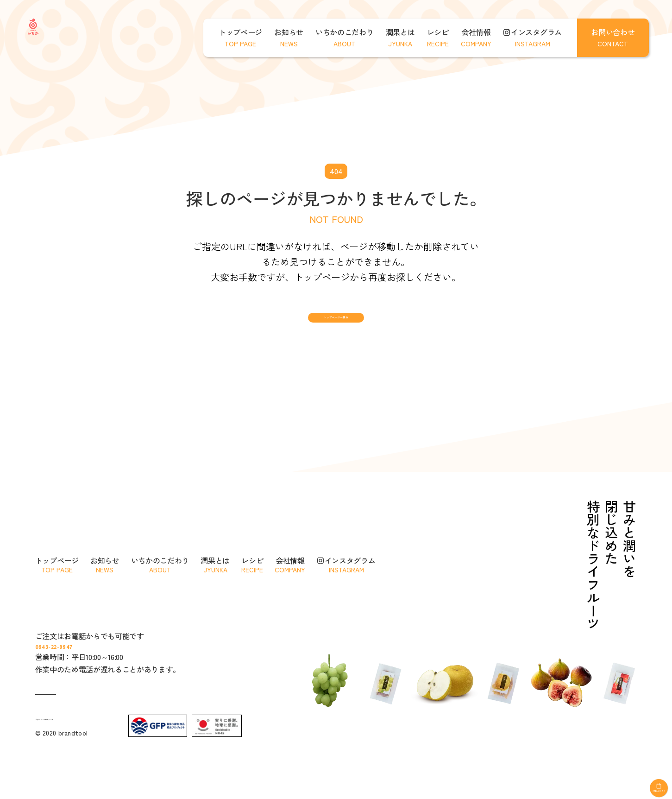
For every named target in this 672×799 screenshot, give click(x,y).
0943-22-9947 (102, 681)
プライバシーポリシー (68, 759)
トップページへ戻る (336, 331)
